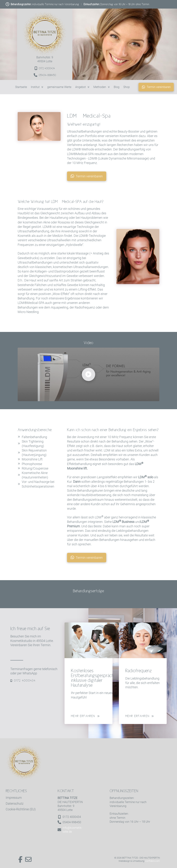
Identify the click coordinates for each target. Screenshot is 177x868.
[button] (88, 374)
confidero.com (153, 861)
